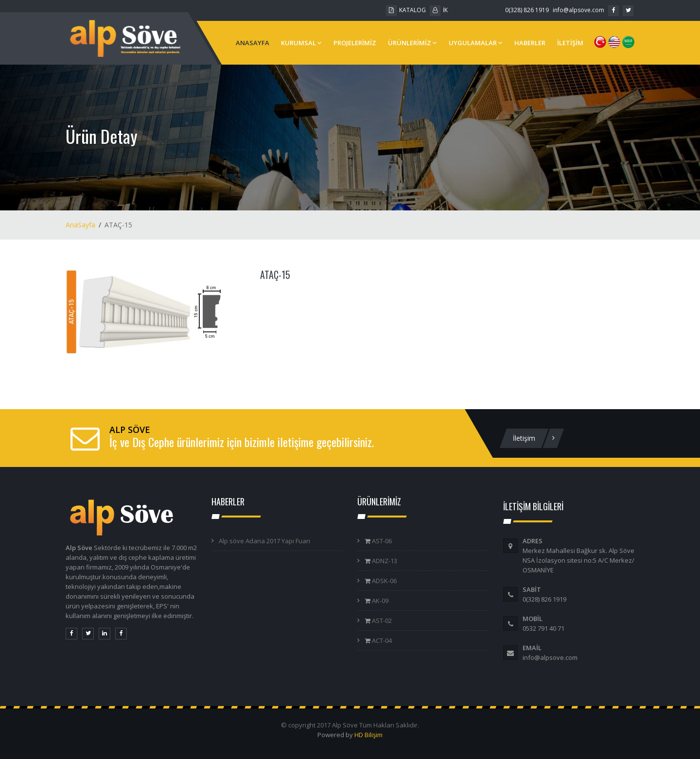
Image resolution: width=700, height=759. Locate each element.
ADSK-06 (384, 581)
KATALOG (406, 10)
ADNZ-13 (384, 561)
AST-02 (381, 621)
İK (439, 10)
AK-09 (379, 601)
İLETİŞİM (570, 43)
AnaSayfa (80, 225)
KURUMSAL (301, 43)
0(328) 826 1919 (527, 10)
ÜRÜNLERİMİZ (412, 43)
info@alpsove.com (578, 10)
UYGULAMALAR (476, 43)
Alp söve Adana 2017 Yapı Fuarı (264, 541)
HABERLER (530, 43)
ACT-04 (381, 640)
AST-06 (381, 541)
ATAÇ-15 (275, 275)
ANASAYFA (253, 43)
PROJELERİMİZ (355, 43)
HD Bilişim (368, 735)
